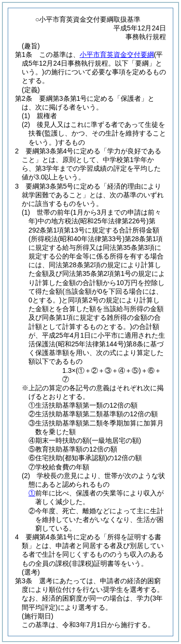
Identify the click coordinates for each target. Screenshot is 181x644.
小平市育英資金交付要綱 (117, 55)
